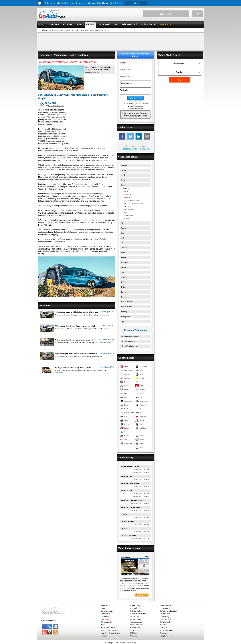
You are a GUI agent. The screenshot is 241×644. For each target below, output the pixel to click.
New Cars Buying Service (111, 633)
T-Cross (124, 282)
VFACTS (134, 630)
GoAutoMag (164, 616)
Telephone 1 (125, 70)
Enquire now (135, 98)
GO (197, 14)
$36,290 (141, 486)
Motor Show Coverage (109, 630)
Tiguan (124, 297)
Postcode (124, 90)
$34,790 (141, 479)
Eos (122, 233)
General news (135, 628)
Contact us (164, 628)
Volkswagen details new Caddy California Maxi (91, 30)
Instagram (144, 149)
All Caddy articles (128, 341)
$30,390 (141, 531)
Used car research (137, 625)
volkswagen (54, 30)
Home (103, 608)
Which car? (135, 616)
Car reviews (105, 614)
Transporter (126, 317)
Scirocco (124, 277)
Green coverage (136, 622)
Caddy (124, 185)
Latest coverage (107, 611)
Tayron (124, 292)
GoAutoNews (165, 614)
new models (44, 30)
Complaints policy (166, 636)
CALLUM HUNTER (56, 106)
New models (106, 619)
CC (122, 223)
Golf (123, 238)
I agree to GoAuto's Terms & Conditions (135, 103)
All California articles (129, 346)
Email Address (126, 83)
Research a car (136, 608)
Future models (106, 622)
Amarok (124, 165)
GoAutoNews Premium (168, 611)
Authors (163, 625)
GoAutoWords (165, 622)
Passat (123, 267)
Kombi (123, 258)
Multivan (124, 262)
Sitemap (104, 636)
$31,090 (141, 469)
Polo (123, 272)
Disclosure (164, 633)
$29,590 (141, 493)
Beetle (123, 175)
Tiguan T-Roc (126, 307)
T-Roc (123, 287)
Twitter (135, 149)
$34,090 (141, 472)
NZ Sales (134, 633)
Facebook (126, 149)
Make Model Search (108, 628)
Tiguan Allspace (127, 302)
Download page (142, 595)
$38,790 (140, 503)
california (69, 30)
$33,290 (140, 538)
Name (123, 63)
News (103, 625)
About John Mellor (167, 630)
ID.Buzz (124, 248)
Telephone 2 (125, 77)
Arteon (124, 170)
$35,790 (140, 510)
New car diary (136, 619)
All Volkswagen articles (130, 336)
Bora (123, 180)
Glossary (134, 636)
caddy (62, 30)
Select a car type (136, 611)
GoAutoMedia (165, 608)
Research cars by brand (139, 614)
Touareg (124, 312)
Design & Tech (165, 619)
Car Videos (105, 616)
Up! (122, 321)
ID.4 (122, 243)
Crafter (124, 228)
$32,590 (141, 496)
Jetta (123, 253)
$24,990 (142, 524)
